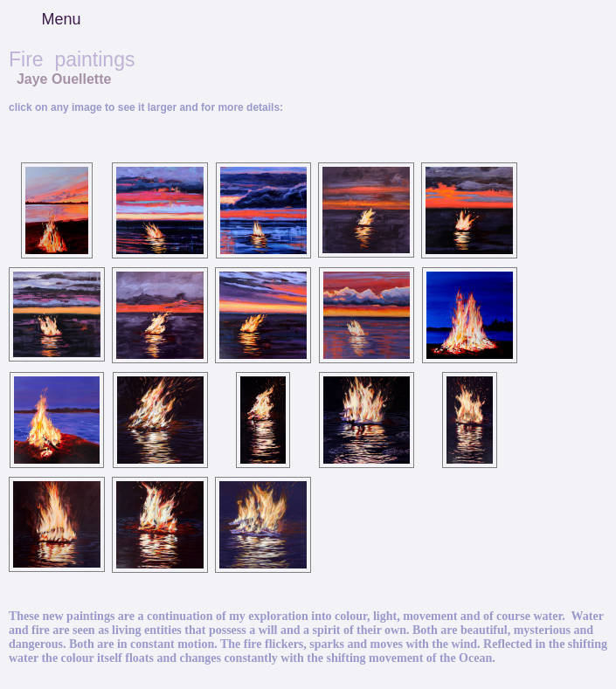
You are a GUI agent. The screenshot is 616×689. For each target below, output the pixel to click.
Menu (61, 19)
